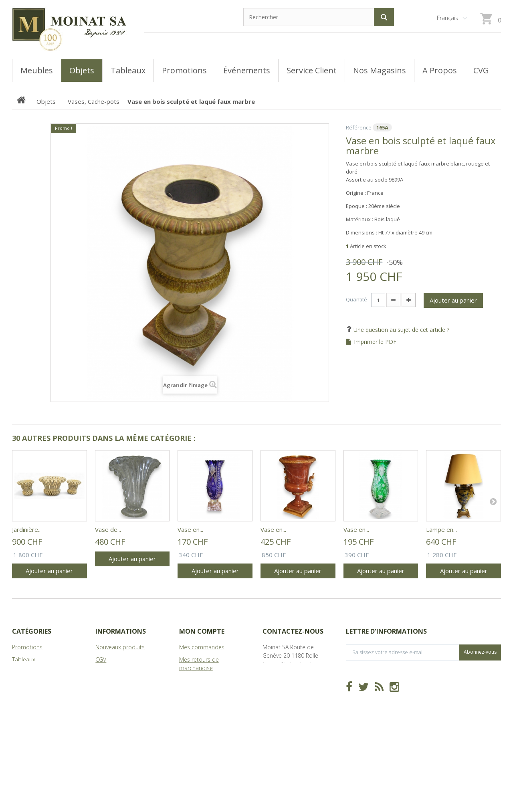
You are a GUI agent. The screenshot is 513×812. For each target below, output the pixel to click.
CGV (101, 659)
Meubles (23, 672)
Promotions (27, 647)
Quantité (356, 299)
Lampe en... (441, 529)
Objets (21, 684)
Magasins (107, 672)
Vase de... (108, 529)
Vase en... (190, 529)
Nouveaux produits (120, 647)
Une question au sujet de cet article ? (401, 330)
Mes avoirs (193, 680)
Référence (359, 127)
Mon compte (202, 631)
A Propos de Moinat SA (125, 684)
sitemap (106, 697)
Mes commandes (202, 647)
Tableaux (24, 659)
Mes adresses (197, 693)
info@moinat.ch (283, 689)
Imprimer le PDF (375, 342)
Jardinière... (27, 529)
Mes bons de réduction (209, 726)
